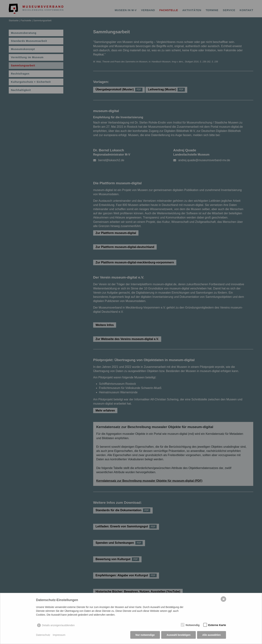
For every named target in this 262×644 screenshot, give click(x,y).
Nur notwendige (145, 635)
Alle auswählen (212, 635)
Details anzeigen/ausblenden (58, 625)
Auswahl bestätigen (178, 635)
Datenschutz (43, 635)
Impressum (59, 635)
